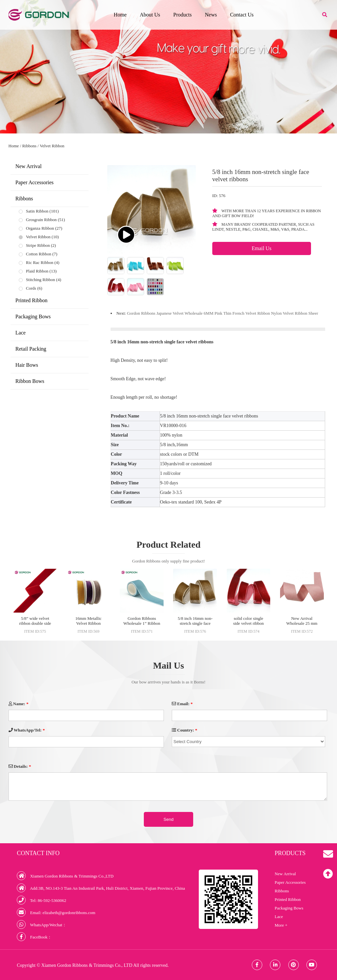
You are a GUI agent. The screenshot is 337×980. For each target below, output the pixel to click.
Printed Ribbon (31, 300)
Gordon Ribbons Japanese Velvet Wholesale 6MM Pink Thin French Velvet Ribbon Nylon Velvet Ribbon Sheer (223, 313)
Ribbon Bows (30, 381)
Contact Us (242, 15)
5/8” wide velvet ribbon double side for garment (35, 623)
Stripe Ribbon (38, 245)
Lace (21, 333)
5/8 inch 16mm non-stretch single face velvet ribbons (195, 623)
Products (182, 15)
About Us (150, 15)
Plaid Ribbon (37, 271)
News (211, 15)
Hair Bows (27, 365)
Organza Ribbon (40, 228)
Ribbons (29, 146)
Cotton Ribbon (39, 254)
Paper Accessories (35, 182)
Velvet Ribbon (52, 146)
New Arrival (29, 166)
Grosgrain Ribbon (41, 220)
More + (281, 925)
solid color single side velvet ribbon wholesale (248, 623)
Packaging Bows (33, 317)
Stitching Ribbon (40, 280)
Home (120, 15)
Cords (31, 288)
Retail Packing (31, 349)
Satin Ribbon (37, 211)
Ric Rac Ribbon (40, 262)
